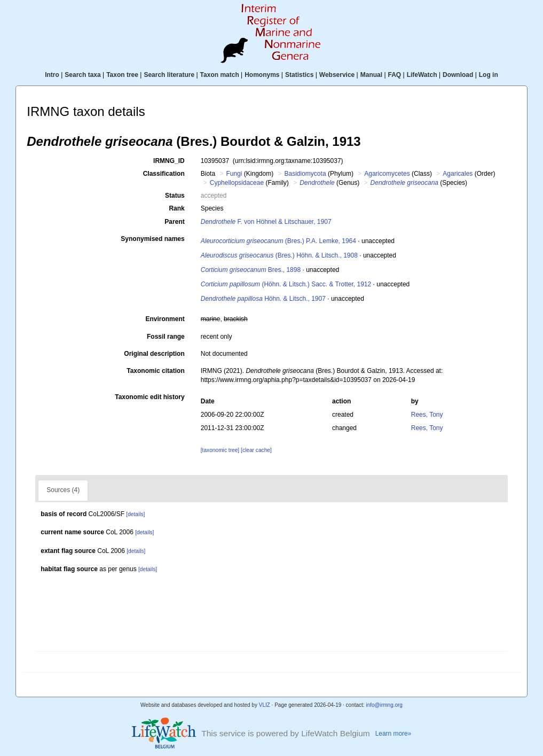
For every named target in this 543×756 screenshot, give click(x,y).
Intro (52, 75)
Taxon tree (122, 75)
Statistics (299, 75)
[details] (135, 514)
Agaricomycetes (387, 174)
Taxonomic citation (155, 371)
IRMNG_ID (169, 161)
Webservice (337, 75)
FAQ (395, 75)
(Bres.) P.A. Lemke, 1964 (278, 241)
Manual (371, 75)
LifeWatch (422, 75)
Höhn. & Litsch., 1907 (263, 299)
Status (175, 196)
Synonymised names (152, 239)
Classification (164, 174)
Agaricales (458, 174)
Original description (154, 354)
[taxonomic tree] (220, 450)
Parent (174, 222)
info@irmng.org (384, 705)
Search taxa (82, 75)
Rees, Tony (427, 415)
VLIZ (265, 705)
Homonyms (262, 75)
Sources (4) (63, 490)
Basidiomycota (305, 174)
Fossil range (166, 337)
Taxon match (220, 75)
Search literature (169, 75)
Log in (489, 75)
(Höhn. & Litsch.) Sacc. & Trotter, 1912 (286, 284)
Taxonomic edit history (149, 397)
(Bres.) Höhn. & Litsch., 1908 (279, 255)
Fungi (234, 174)
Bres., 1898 (251, 270)
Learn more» (394, 734)
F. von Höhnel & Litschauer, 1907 (266, 222)
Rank (176, 208)
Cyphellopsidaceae (237, 183)
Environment (165, 319)
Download (458, 75)
